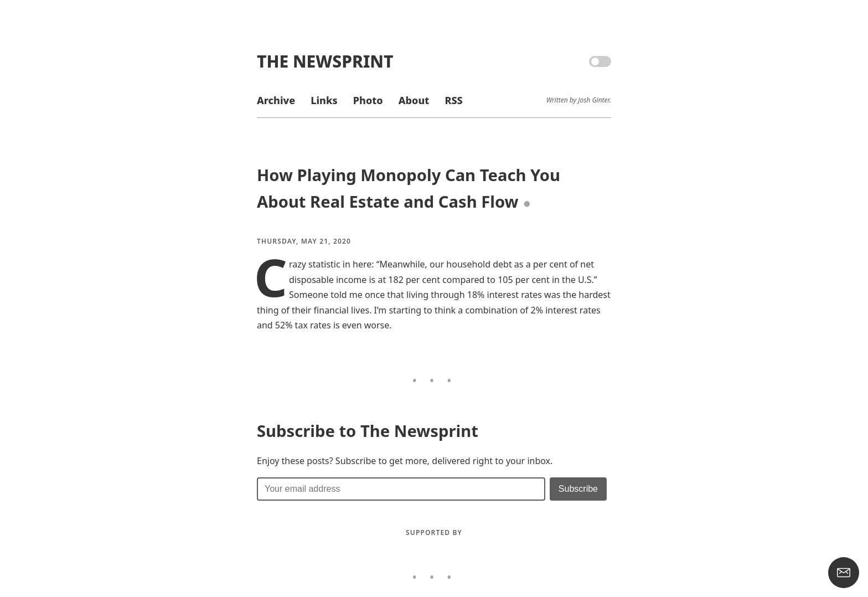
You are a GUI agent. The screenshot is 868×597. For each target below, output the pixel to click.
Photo (368, 100)
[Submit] (578, 489)
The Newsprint (325, 61)
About (414, 100)
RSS (453, 100)
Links (324, 100)
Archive (276, 100)
